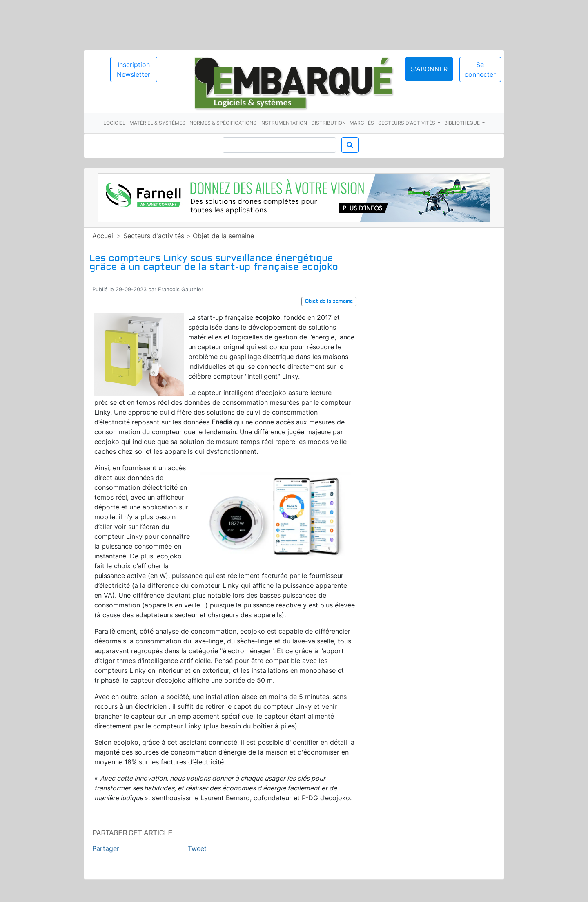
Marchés (362, 123)
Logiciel (114, 123)
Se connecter (480, 69)
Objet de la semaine (223, 236)
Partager (106, 848)
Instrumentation (284, 123)
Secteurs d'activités (407, 123)
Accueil (104, 236)
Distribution (329, 123)
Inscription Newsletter (134, 69)
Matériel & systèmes (157, 123)
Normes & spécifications (223, 123)
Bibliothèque (463, 123)
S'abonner (429, 69)
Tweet (197, 848)
